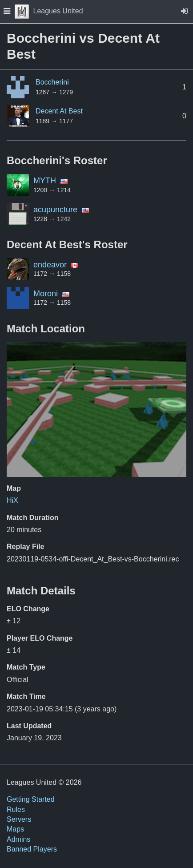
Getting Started (31, 799)
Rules (16, 809)
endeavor (50, 265)
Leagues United (49, 11)
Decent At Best (59, 111)
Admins (18, 839)
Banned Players (32, 849)
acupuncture (55, 210)
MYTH (45, 181)
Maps (15, 829)
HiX (12, 500)
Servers (19, 819)
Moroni (46, 294)
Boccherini (52, 82)
